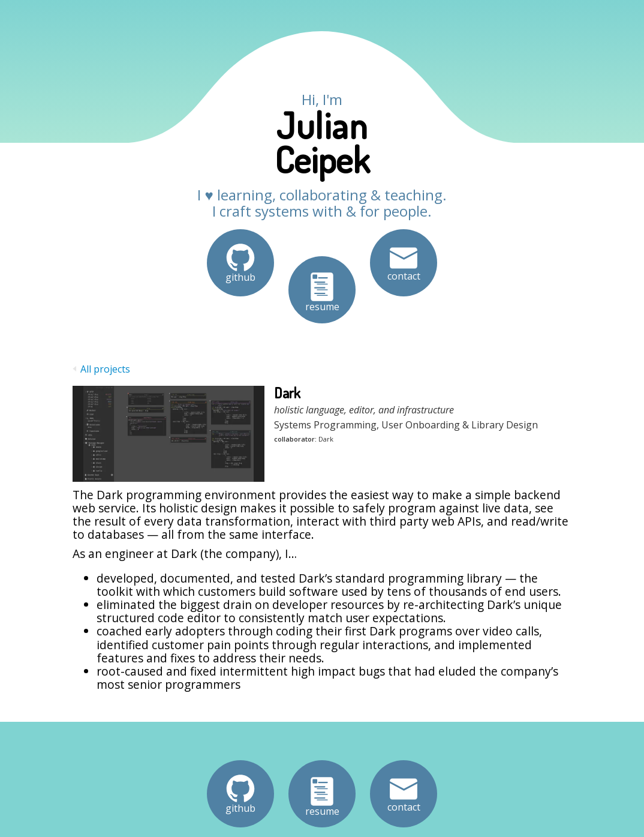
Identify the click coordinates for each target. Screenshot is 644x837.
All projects (101, 369)
